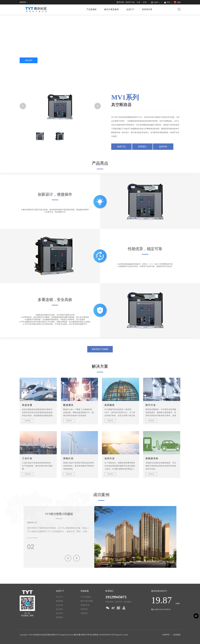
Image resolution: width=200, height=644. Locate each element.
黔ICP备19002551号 (82, 635)
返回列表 (163, 147)
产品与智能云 (86, 597)
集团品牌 (59, 601)
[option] (135, 535)
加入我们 (59, 609)
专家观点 (84, 613)
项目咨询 (29, 60)
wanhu (126, 635)
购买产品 (121, 147)
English (156, 2)
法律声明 (166, 635)
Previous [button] (68, 558)
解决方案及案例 (111, 9)
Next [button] (77, 558)
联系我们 (142, 147)
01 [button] (31, 547)
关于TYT (59, 597)
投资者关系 (147, 9)
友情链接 (177, 635)
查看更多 (28, 421)
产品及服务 (92, 9)
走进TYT (130, 9)
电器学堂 (84, 609)
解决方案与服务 (87, 601)
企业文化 (59, 605)
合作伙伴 (59, 613)
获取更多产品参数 (100, 349)
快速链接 (85, 591)
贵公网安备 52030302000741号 (102, 635)
